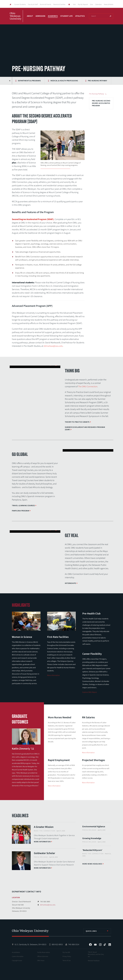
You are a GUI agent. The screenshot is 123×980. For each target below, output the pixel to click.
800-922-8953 (57, 945)
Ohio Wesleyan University (16, 19)
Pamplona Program (21, 511)
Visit (74, 4)
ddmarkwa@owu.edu (53, 346)
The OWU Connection (88, 387)
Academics (53, 16)
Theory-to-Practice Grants (77, 422)
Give (92, 4)
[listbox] (97, 931)
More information (53, 675)
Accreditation (16, 952)
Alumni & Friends (45, 4)
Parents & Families (59, 4)
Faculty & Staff (33, 4)
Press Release (41, 857)
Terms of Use (67, 961)
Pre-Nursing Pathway (85, 81)
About (30, 16)
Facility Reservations (44, 952)
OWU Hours (41, 961)
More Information (88, 753)
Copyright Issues (17, 961)
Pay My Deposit (83, 4)
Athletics (80, 16)
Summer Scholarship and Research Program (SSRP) (85, 428)
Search (110, 16)
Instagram (100, 945)
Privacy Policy (67, 956)
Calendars (98, 4)
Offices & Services (43, 956)
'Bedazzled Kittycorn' (92, 850)
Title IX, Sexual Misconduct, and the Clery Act (96, 954)
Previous (10, 81)
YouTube (95, 945)
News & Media (109, 4)
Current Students (20, 4)
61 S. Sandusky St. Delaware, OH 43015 (31, 945)
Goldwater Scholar (44, 853)
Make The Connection (44, 831)
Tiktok (105, 945)
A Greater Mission (44, 827)
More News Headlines (92, 864)
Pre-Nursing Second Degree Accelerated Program (101, 103)
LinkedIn (110, 945)
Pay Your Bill (66, 952)
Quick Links (91, 931)
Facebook (90, 945)
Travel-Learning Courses (23, 506)
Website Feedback (94, 961)
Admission (40, 16)
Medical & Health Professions (51, 81)
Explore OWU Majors (90, 692)
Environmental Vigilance (94, 827)
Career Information (18, 956)
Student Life (67, 16)
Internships (70, 583)
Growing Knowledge (92, 838)
